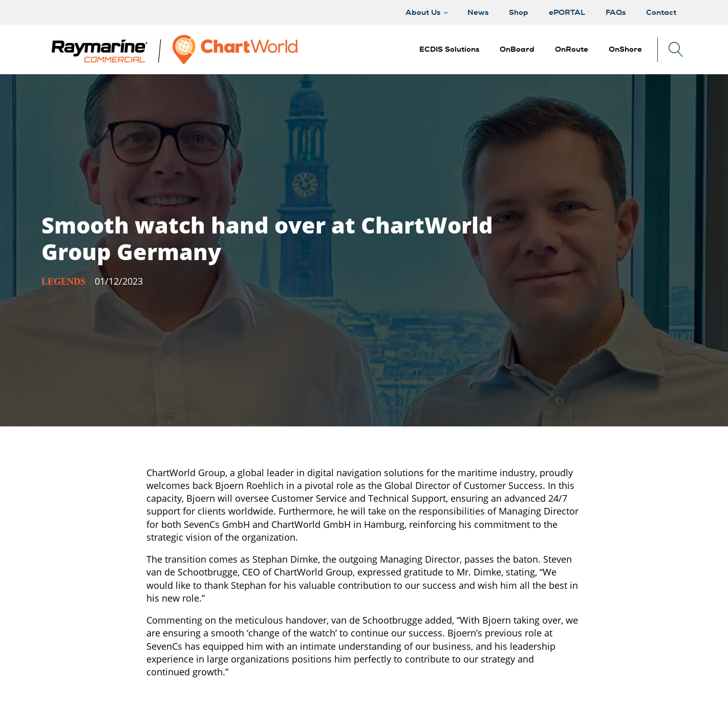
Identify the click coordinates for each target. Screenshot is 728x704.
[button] (517, 49)
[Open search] (676, 49)
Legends (63, 282)
